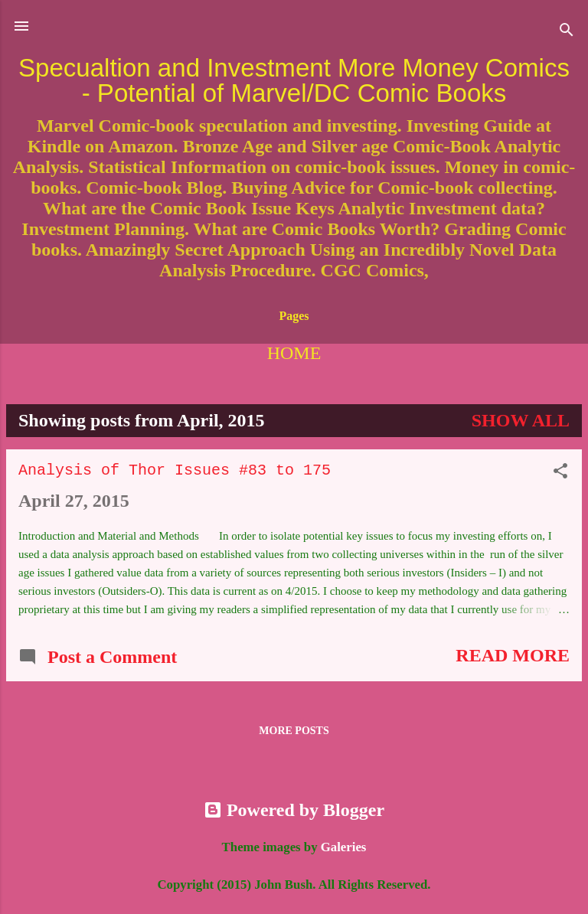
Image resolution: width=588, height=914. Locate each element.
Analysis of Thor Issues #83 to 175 (175, 470)
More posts (294, 731)
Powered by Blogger (294, 810)
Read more (513, 655)
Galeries (344, 847)
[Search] (567, 31)
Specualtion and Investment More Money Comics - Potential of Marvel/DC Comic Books (294, 80)
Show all (521, 420)
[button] (560, 472)
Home (294, 353)
